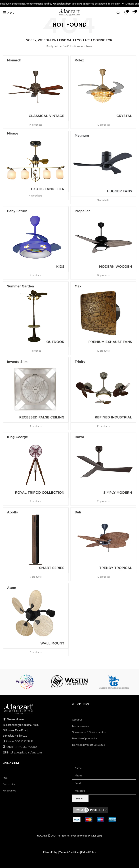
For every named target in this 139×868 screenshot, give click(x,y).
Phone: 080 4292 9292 (20, 741)
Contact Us (9, 784)
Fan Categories (80, 726)
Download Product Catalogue (89, 745)
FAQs (6, 778)
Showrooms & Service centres (89, 732)
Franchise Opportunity (85, 738)
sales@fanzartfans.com (28, 753)
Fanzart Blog (9, 791)
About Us (77, 720)
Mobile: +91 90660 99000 (21, 747)
